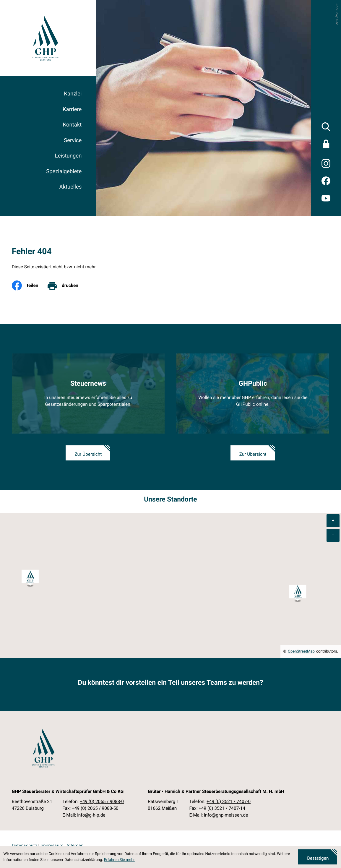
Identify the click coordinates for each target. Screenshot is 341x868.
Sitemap (75, 846)
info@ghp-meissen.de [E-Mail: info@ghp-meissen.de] (226, 815)
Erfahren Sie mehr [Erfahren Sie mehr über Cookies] (119, 860)
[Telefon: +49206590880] (102, 802)
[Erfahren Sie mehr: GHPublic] (253, 394)
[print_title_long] (67, 285)
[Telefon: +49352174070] (229, 802)
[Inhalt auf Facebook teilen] (29, 285)
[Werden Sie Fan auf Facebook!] (326, 181)
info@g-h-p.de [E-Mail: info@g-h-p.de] (91, 815)
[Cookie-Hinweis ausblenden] (318, 857)
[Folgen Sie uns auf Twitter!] (326, 164)
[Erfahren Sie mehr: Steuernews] (88, 394)
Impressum (52, 846)
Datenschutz (25, 846)
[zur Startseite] (45, 38)
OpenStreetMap (301, 652)
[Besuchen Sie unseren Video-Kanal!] (326, 198)
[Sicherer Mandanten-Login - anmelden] (326, 145)
